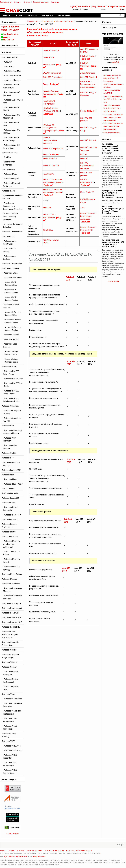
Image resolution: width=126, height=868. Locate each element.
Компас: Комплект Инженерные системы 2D (88, 216)
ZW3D (83, 208)
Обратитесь (33, 32)
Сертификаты (6, 2)
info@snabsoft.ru (117, 7)
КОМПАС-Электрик (52, 111)
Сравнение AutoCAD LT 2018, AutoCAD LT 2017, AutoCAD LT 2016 (112, 108)
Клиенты (17, 2)
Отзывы (27, 2)
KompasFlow (48, 217)
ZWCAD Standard (88, 73)
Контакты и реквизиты (54, 850)
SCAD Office (48, 230)
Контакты (55, 2)
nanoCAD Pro (49, 57)
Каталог (40, 21)
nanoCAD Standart (51, 50)
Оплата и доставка (41, 2)
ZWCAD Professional (52, 73)
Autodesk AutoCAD (64, 21)
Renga (46, 84)
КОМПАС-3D (48, 64)
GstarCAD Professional (53, 77)
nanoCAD (84, 93)
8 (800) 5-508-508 (79, 7)
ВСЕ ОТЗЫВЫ (113, 282)
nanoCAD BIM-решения (53, 149)
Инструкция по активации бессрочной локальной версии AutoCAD (113, 117)
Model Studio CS (50, 159)
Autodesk (49, 21)
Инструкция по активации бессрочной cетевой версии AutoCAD (113, 126)
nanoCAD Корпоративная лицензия (50, 140)
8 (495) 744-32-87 (98, 7)
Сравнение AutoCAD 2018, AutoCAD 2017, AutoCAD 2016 (113, 99)
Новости (20, 850)
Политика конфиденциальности (79, 850)
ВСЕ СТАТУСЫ (13, 834)
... (101, 853)
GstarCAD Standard (88, 77)
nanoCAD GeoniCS (88, 140)
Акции (12, 850)
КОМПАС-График (88, 56)
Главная (31, 21)
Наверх (120, 845)
